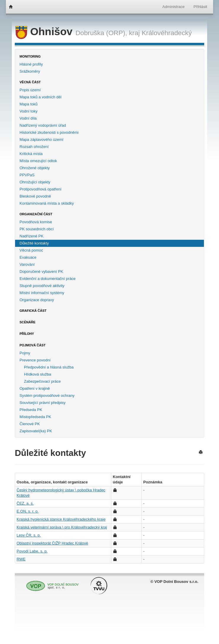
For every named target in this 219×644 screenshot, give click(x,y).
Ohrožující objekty (35, 182)
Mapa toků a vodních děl (41, 97)
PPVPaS (27, 175)
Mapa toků (29, 104)
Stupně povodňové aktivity (42, 286)
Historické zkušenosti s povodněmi (49, 132)
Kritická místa (31, 154)
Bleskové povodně (35, 196)
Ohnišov (45, 32)
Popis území (30, 90)
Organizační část (36, 214)
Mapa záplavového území (41, 140)
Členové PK (30, 424)
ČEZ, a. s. (25, 503)
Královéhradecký (167, 33)
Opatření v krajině (35, 388)
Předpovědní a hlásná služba (49, 367)
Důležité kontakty (34, 243)
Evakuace (28, 257)
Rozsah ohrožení (34, 147)
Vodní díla (28, 118)
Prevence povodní (35, 360)
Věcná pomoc (31, 250)
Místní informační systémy (42, 293)
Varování (27, 264)
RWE (21, 559)
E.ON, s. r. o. (28, 511)
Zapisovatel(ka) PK (36, 431)
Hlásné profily (31, 64)
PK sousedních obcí (37, 229)
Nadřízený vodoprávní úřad (43, 125)
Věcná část (30, 82)
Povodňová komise (36, 222)
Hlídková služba (38, 374)
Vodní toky (29, 111)
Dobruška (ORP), (101, 33)
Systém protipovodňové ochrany (47, 396)
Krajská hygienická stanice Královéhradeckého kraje (61, 519)
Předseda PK (31, 410)
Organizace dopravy (37, 300)
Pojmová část (33, 345)
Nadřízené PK (32, 236)
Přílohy (27, 334)
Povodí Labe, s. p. (32, 551)
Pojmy (25, 353)
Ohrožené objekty (35, 168)
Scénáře (28, 322)
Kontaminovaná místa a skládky (47, 203)
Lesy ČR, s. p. (29, 535)
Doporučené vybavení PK (41, 272)
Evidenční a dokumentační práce (47, 279)
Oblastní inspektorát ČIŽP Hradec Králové (52, 543)
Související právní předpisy (42, 403)
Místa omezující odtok (38, 161)
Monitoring (30, 56)
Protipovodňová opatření (41, 189)
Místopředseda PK (35, 417)
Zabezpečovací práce (42, 381)
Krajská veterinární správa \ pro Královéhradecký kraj (62, 527)
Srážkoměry (30, 71)
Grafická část (33, 311)
